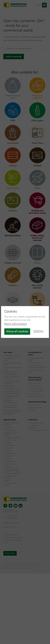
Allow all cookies (17, 332)
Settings (38, 331)
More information (16, 324)
